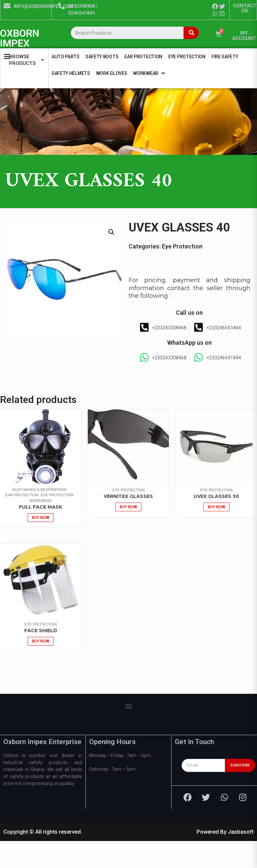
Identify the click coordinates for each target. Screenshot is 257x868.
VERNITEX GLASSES (128, 496)
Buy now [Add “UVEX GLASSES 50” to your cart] (216, 507)
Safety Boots (102, 57)
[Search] (191, 33)
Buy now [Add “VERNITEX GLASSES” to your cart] (128, 507)
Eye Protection (187, 57)
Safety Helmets (71, 73)
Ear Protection (143, 57)
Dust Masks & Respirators (39, 490)
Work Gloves (112, 73)
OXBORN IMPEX (20, 38)
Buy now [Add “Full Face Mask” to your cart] (41, 518)
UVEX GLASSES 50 (216, 496)
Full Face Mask (41, 507)
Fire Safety (225, 57)
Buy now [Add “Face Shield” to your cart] (41, 641)
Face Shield (41, 631)
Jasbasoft (241, 832)
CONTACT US (245, 8)
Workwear (149, 73)
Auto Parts (65, 57)
